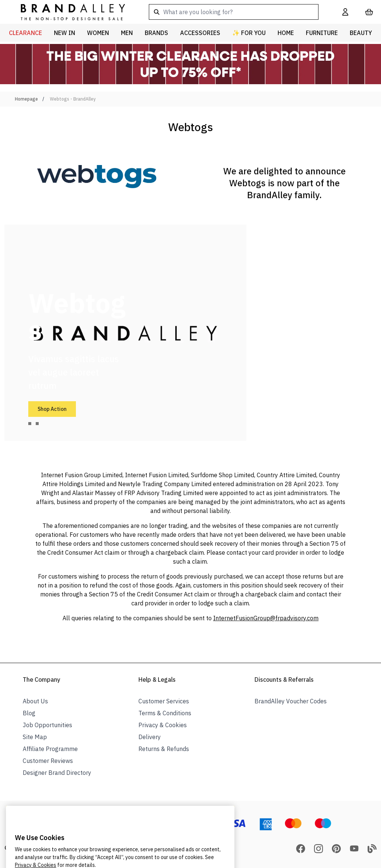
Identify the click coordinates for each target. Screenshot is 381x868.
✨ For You (249, 33)
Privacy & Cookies (163, 725)
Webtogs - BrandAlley (73, 99)
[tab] (30, 424)
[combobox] (234, 12)
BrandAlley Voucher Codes (291, 701)
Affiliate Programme (50, 749)
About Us (35, 701)
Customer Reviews (48, 761)
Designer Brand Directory (57, 773)
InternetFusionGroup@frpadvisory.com (266, 618)
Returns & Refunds (164, 749)
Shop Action (52, 409)
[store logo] (67, 12)
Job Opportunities (47, 725)
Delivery (150, 737)
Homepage (26, 99)
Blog (29, 713)
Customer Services (164, 701)
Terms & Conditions (165, 713)
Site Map (35, 737)
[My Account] (345, 12)
